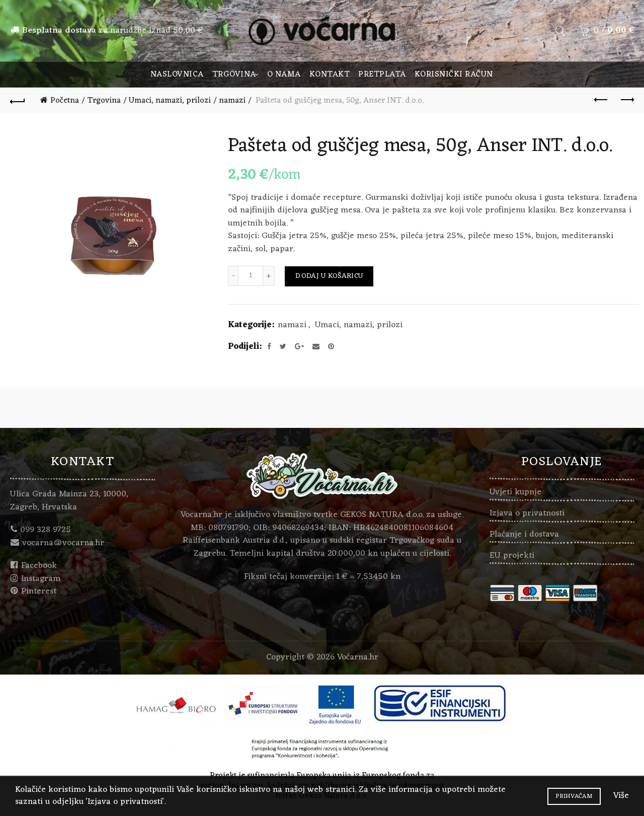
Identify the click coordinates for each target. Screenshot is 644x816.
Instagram (41, 579)
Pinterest (39, 591)
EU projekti (512, 556)
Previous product (601, 100)
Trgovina (234, 75)
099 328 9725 (46, 530)
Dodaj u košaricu (329, 276)
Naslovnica (177, 75)
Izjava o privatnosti (527, 513)
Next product (627, 100)
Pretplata (382, 75)
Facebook (39, 566)
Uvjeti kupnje (515, 492)
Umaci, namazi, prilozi (170, 101)
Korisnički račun (454, 75)
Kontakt (330, 75)
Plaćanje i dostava (524, 535)
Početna (65, 101)
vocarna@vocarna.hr (63, 543)
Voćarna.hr (358, 657)
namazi (232, 101)
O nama (284, 75)
